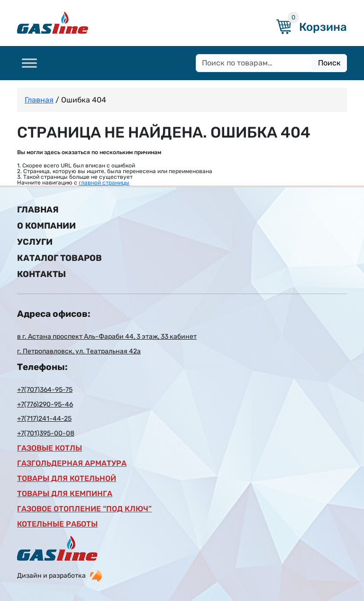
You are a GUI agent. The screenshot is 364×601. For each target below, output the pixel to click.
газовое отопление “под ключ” (84, 509)
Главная (39, 100)
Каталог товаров (59, 258)
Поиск (329, 63)
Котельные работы (57, 524)
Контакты (41, 274)
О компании (46, 226)
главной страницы (104, 183)
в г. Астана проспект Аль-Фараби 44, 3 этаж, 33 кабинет (107, 337)
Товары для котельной (67, 479)
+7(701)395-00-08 (46, 434)
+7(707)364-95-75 (45, 390)
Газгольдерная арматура (72, 463)
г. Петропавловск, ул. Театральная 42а (79, 351)
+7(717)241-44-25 (44, 419)
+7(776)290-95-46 (45, 405)
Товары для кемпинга (65, 494)
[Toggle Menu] (29, 63)
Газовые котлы (50, 448)
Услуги (35, 242)
